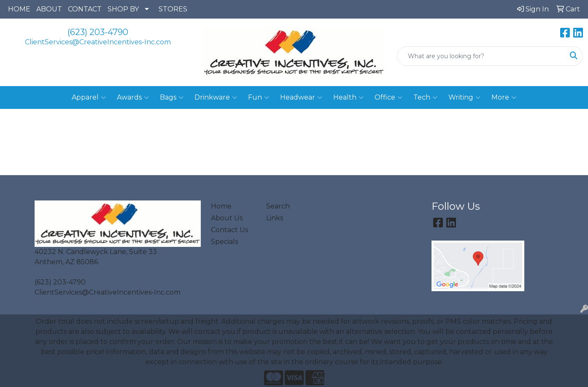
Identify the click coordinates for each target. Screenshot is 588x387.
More (504, 97)
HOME (19, 9)
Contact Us (229, 230)
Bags (172, 97)
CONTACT (85, 9)
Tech (425, 97)
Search (278, 206)
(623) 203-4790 (98, 32)
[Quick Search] (481, 56)
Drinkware (216, 97)
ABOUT (49, 9)
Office (388, 97)
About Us (227, 218)
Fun (259, 97)
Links (275, 218)
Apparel (89, 97)
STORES (173, 9)
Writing (464, 97)
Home (221, 206)
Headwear (301, 97)
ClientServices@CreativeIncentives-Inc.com (98, 42)
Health (348, 97)
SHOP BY (123, 9)
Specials (224, 242)
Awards (133, 97)
